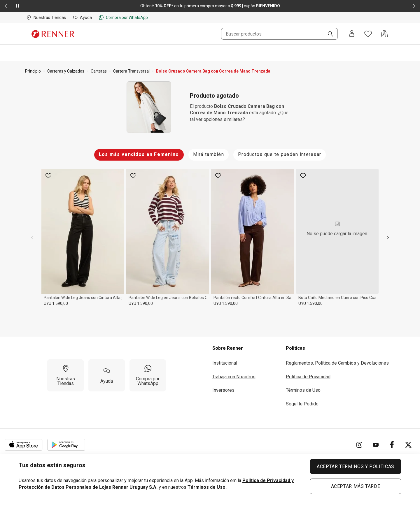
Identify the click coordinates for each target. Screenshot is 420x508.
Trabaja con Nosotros (234, 377)
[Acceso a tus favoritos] (368, 34)
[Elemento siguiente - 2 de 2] (414, 6)
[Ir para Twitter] (408, 445)
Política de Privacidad (308, 377)
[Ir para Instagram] (359, 445)
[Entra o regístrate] (352, 34)
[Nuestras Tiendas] (65, 375)
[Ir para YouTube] (376, 445)
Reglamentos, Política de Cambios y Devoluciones (337, 363)
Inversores (223, 390)
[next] (388, 238)
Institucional (225, 363)
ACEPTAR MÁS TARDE (356, 486)
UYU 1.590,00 (56, 303)
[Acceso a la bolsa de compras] (384, 34)
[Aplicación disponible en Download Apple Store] (24, 445)
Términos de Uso (303, 390)
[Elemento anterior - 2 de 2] (6, 6)
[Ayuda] (107, 375)
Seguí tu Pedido (302, 404)
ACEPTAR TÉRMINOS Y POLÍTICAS (356, 466)
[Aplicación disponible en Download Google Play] (66, 445)
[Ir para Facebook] (392, 445)
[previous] (32, 238)
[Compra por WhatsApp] (148, 375)
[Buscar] (328, 34)
